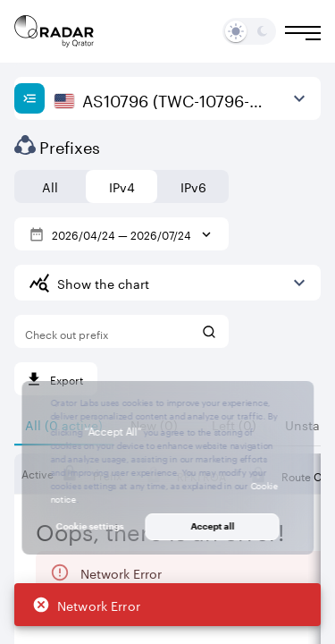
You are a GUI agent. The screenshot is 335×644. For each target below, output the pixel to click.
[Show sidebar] (29, 98)
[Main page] (54, 31)
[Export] (56, 379)
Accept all (212, 526)
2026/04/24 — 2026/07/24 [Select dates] (121, 234)
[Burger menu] (303, 33)
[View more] (299, 98)
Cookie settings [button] (90, 526)
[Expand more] (299, 283)
